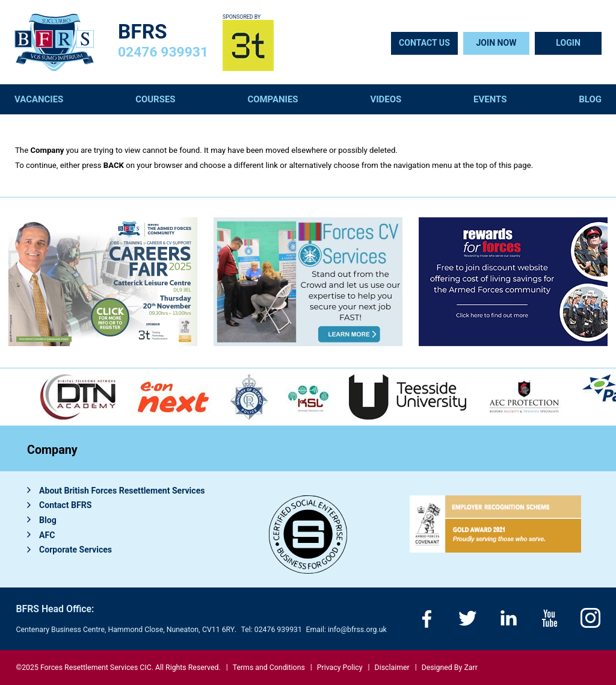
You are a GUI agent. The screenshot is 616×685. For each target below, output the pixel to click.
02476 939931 (163, 52)
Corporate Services (75, 550)
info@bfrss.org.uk (357, 630)
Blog (590, 99)
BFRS (143, 32)
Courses (155, 99)
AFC (47, 535)
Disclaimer (392, 668)
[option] (249, 397)
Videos (386, 99)
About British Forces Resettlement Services (122, 491)
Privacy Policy (340, 668)
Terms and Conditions (269, 668)
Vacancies (39, 99)
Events (490, 99)
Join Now (496, 43)
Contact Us (424, 43)
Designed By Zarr (450, 668)
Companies (273, 99)
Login (568, 43)
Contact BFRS (65, 505)
